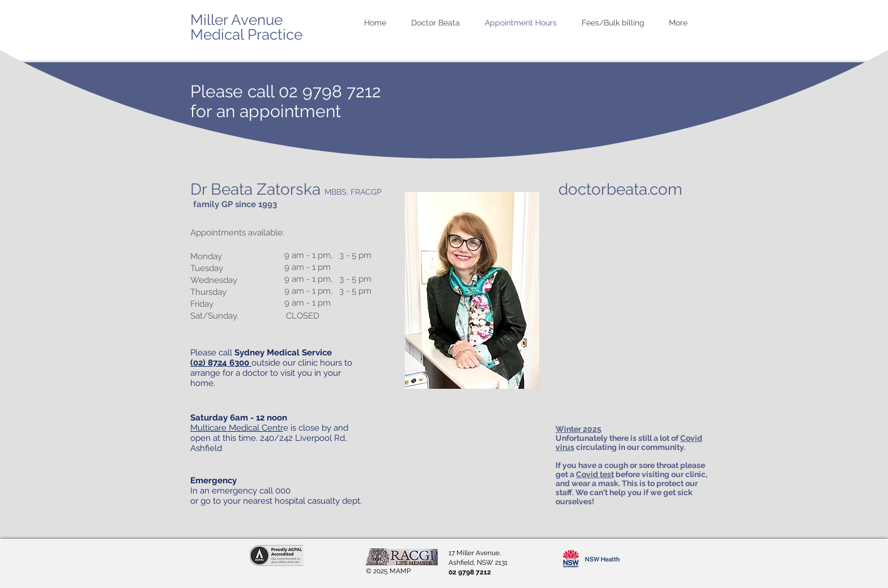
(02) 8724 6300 (221, 363)
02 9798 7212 (330, 91)
